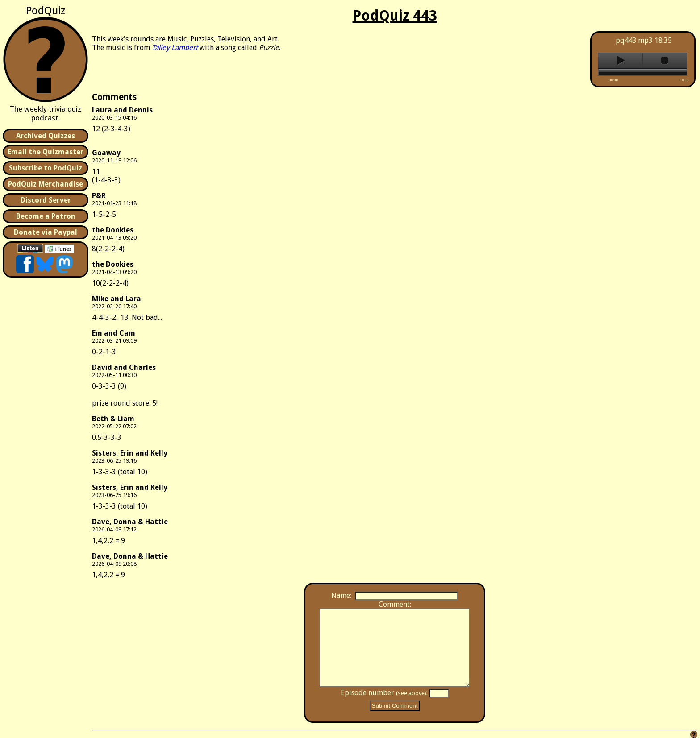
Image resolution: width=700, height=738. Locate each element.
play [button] (620, 61)
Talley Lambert (175, 48)
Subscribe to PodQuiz (46, 168)
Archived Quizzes (46, 136)
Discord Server (46, 200)
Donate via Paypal (46, 232)
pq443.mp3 (634, 40)
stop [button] (665, 61)
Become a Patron (46, 216)
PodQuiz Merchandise (46, 184)
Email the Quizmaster (46, 152)
